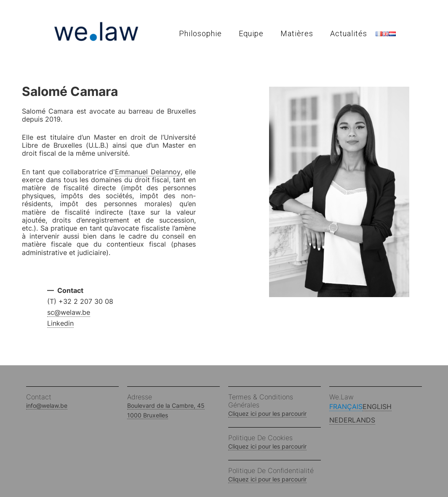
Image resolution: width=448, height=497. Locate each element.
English (377, 407)
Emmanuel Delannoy (148, 172)
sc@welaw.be (69, 312)
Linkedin (60, 323)
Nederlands (352, 420)
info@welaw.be (47, 405)
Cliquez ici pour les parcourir (267, 413)
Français (346, 407)
